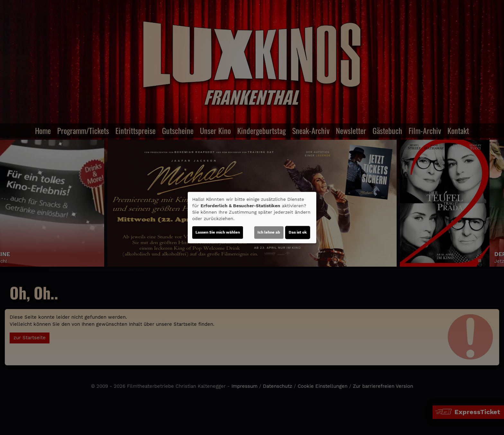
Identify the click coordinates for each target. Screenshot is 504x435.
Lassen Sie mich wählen (218, 232)
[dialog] (252, 217)
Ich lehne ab (269, 232)
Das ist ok (298, 232)
